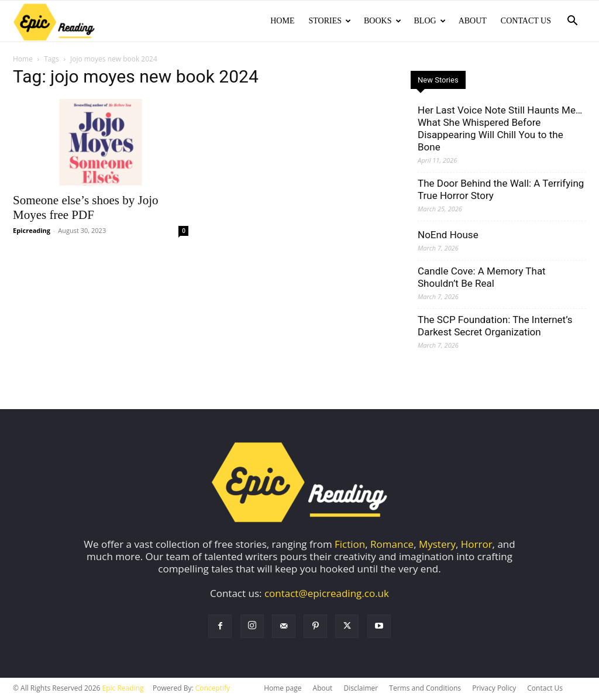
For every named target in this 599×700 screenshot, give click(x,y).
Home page (283, 689)
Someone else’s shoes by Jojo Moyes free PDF (85, 209)
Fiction (350, 545)
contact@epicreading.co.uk (327, 594)
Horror (477, 545)
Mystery (437, 545)
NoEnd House (448, 236)
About (473, 21)
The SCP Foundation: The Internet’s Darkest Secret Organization (495, 327)
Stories (330, 21)
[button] (572, 21)
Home (282, 21)
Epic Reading (123, 689)
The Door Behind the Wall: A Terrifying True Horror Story (501, 191)
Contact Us (526, 21)
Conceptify (213, 689)
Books (382, 21)
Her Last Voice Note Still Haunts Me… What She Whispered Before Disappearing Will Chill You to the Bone (500, 130)
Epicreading (32, 231)
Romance (392, 545)
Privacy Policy (494, 689)
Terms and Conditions (425, 689)
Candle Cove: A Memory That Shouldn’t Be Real (482, 278)
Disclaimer (361, 689)
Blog (430, 21)
